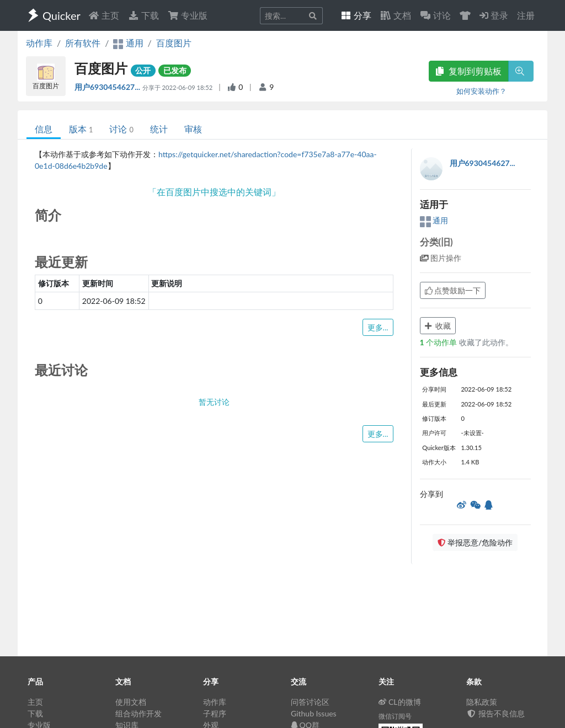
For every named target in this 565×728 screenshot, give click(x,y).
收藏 (438, 326)
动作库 (39, 43)
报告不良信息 (495, 713)
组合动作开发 (138, 713)
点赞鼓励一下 (453, 290)
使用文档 (131, 702)
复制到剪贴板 (468, 71)
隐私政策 (482, 702)
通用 (434, 220)
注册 (526, 15)
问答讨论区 (310, 702)
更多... (378, 327)
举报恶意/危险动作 (475, 542)
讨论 (121, 129)
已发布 (175, 70)
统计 (159, 129)
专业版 (188, 15)
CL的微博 (400, 702)
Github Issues (314, 713)
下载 (143, 15)
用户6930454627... (108, 87)
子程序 (215, 713)
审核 (193, 129)
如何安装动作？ (481, 91)
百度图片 (174, 43)
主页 (104, 15)
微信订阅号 (395, 716)
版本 (81, 129)
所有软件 (83, 43)
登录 (494, 15)
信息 (44, 129)
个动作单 (439, 342)
